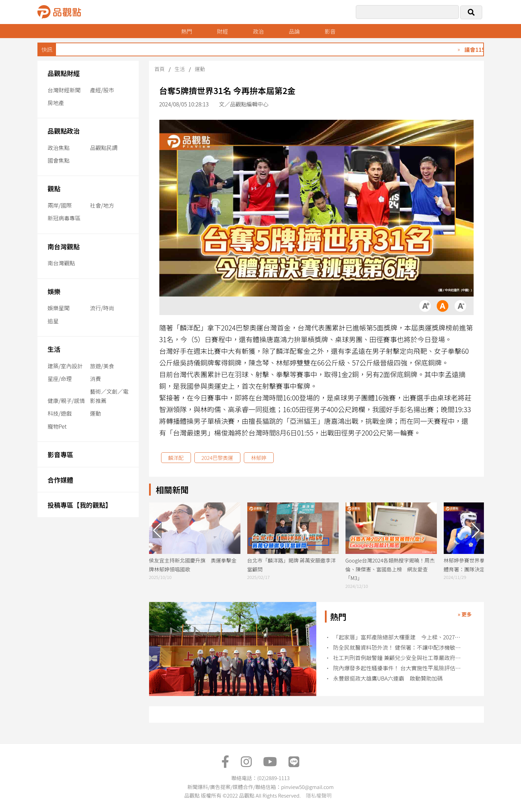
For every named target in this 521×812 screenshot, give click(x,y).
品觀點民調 (104, 148)
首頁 (160, 69)
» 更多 (465, 614)
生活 (54, 349)
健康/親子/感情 (66, 401)
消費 (95, 379)
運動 (95, 413)
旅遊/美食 (102, 366)
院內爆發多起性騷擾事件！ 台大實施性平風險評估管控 (397, 668)
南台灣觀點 (64, 246)
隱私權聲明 (319, 795)
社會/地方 (102, 205)
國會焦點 (59, 160)
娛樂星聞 (59, 308)
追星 (53, 321)
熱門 (186, 31)
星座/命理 (60, 379)
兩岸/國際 (60, 205)
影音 (330, 31)
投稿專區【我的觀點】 (80, 505)
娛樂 (54, 291)
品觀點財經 (64, 73)
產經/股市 (102, 90)
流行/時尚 (102, 308)
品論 (294, 31)
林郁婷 (259, 458)
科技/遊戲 (60, 413)
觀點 (54, 188)
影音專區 (61, 454)
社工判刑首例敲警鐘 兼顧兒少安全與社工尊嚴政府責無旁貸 (397, 658)
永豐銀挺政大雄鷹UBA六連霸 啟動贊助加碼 (388, 678)
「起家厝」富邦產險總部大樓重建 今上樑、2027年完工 (397, 637)
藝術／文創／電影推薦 (109, 396)
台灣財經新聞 (64, 90)
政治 (258, 31)
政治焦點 (59, 148)
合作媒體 (61, 480)
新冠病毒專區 (64, 218)
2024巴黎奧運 (217, 458)
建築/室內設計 (65, 366)
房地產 (56, 103)
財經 (223, 31)
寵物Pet (57, 426)
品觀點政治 (64, 131)
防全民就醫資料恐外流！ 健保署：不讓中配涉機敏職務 (397, 647)
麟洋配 (176, 458)
